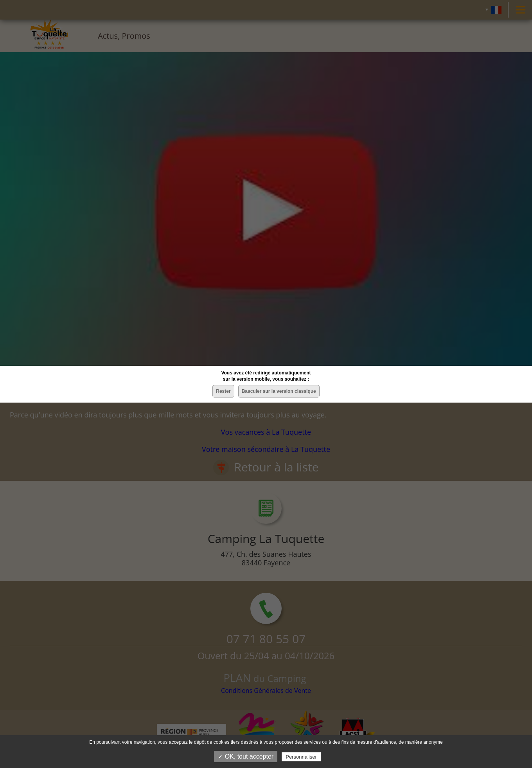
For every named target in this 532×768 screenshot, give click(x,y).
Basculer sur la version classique (279, 391)
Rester (223, 391)
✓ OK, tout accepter (246, 756)
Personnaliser (301, 757)
